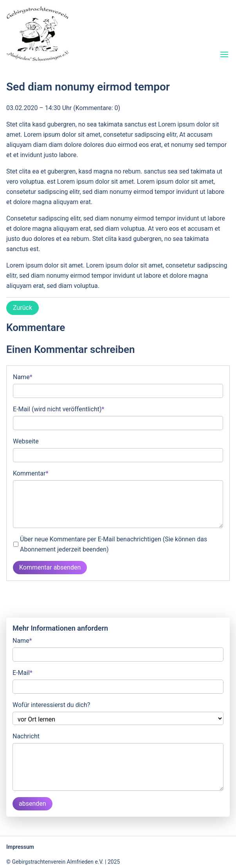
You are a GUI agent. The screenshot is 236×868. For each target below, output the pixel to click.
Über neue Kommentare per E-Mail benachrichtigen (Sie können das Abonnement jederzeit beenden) (113, 544)
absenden (32, 804)
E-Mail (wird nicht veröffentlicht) (59, 409)
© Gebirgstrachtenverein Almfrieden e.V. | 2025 (63, 862)
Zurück (23, 308)
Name (23, 376)
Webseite (26, 441)
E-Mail (23, 672)
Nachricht (26, 736)
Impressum (20, 847)
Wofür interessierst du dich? (51, 705)
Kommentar (31, 473)
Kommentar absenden (50, 567)
